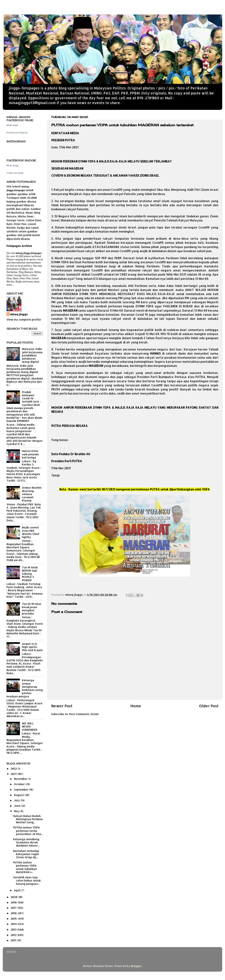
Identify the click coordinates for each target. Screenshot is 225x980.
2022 (14, 769)
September (21, 790)
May (17, 811)
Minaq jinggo (12, 125)
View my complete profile (24, 320)
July (17, 800)
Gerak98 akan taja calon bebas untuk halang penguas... (27, 881)
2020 (14, 897)
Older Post (209, 706)
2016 (14, 913)
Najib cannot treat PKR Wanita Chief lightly (31, 532)
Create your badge (15, 173)
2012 (14, 935)
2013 (14, 930)
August (19, 795)
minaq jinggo (19, 314)
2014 (14, 924)
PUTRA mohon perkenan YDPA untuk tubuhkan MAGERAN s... (25, 867)
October (20, 784)
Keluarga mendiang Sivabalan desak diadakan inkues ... (27, 842)
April (18, 890)
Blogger (136, 966)
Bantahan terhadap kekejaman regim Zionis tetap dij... (26, 854)
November (21, 779)
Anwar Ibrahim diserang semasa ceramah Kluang (32, 494)
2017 (14, 908)
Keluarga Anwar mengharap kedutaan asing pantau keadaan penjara (25, 688)
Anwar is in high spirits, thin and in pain (32, 647)
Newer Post (62, 706)
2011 (14, 940)
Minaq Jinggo (13, 165)
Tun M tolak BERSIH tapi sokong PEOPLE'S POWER (30, 574)
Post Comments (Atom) (84, 714)
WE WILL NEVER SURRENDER (30, 727)
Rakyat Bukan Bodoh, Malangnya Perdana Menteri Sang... (28, 819)
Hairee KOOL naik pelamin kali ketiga (30, 454)
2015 (14, 919)
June (18, 806)
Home (136, 706)
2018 (14, 902)
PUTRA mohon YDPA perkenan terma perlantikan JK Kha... (28, 831)
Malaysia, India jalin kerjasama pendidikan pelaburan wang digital (32, 355)
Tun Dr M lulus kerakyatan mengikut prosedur (32, 609)
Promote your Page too (17, 133)
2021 (14, 774)
